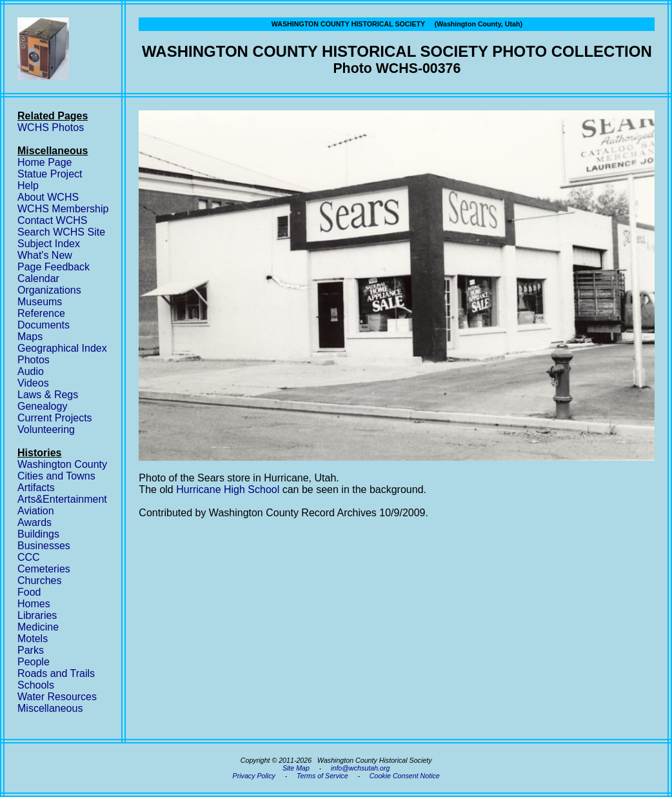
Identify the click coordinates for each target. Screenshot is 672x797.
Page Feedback (54, 267)
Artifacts (36, 488)
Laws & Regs (48, 395)
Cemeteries (44, 569)
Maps (30, 337)
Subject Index (49, 244)
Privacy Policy (254, 776)
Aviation (36, 511)
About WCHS (48, 197)
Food (29, 592)
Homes (34, 604)
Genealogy (42, 406)
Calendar (38, 278)
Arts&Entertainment (62, 499)
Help (28, 186)
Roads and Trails (56, 673)
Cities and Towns (56, 476)
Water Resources (57, 697)
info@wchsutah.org (360, 768)
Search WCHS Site (61, 232)
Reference (41, 313)
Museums (40, 302)
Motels (33, 639)
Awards (35, 522)
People (34, 662)
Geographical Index (62, 348)
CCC (29, 557)
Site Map (296, 768)
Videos (33, 383)
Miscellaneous (50, 708)
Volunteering (46, 429)
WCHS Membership (63, 209)
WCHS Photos (51, 127)
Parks (31, 650)
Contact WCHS (52, 220)
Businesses (44, 546)
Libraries (37, 615)
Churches (39, 580)
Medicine (38, 627)
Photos (34, 360)
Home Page (45, 162)
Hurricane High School (228, 489)
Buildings (38, 534)
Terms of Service (322, 776)
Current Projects (55, 418)
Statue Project (50, 174)
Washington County (62, 464)
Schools (36, 685)
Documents (44, 325)
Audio (31, 371)
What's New (45, 255)
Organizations (49, 290)
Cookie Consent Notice (405, 776)
